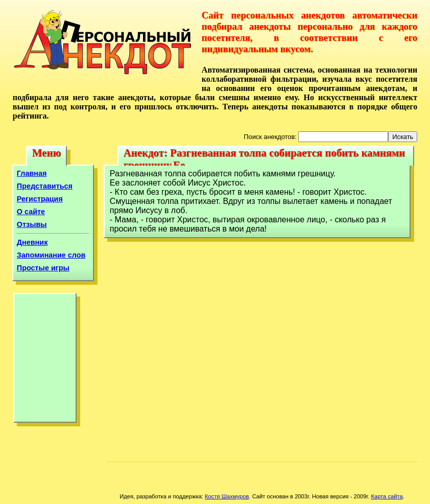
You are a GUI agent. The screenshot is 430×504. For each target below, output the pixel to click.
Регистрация (40, 199)
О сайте (31, 212)
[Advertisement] (45, 360)
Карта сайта (387, 496)
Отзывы (32, 224)
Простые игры (43, 268)
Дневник (32, 242)
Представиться (45, 186)
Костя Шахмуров (227, 496)
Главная (32, 173)
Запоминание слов (51, 255)
